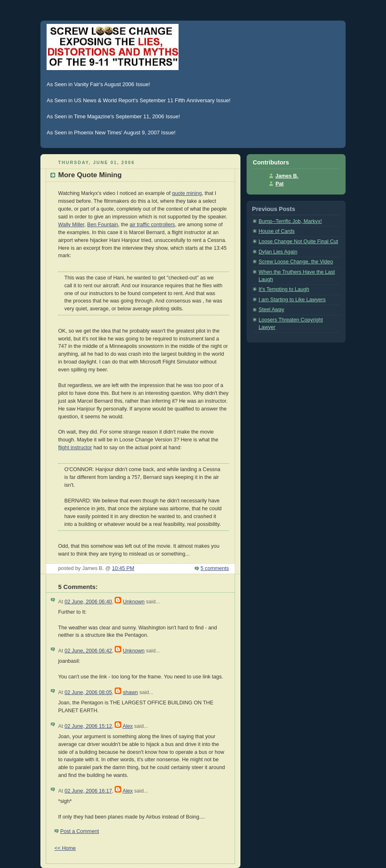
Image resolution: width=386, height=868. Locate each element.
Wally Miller (71, 225)
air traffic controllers (152, 225)
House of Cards (277, 231)
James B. (287, 176)
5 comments (215, 568)
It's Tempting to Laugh (284, 289)
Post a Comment (80, 831)
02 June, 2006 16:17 (88, 791)
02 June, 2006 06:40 (88, 602)
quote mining (187, 193)
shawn (130, 692)
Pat (280, 184)
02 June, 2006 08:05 (88, 692)
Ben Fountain (102, 225)
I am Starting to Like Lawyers (292, 300)
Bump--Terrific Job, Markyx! (290, 221)
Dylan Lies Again (278, 252)
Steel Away (271, 310)
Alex (128, 726)
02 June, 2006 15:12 (88, 726)
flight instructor (75, 448)
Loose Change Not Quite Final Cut (298, 242)
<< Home (65, 848)
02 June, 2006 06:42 (88, 651)
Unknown (134, 602)
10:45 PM (123, 568)
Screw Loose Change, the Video (296, 262)
